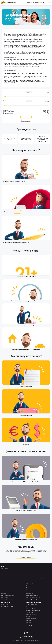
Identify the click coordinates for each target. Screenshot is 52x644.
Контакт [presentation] (28, 616)
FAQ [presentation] (27, 607)
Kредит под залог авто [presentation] (6, 599)
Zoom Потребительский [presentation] (32, 572)
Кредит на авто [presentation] (5, 597)
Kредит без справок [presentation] (31, 576)
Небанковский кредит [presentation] (31, 584)
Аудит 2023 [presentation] (29, 622)
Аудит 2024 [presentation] (29, 626)
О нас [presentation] (28, 2)
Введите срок (7, 101)
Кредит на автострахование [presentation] (8, 595)
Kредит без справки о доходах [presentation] (33, 580)
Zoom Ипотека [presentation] (5, 7)
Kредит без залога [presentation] (30, 590)
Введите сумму (7, 92)
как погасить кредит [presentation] (31, 608)
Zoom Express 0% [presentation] (38, 2)
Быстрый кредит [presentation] (30, 582)
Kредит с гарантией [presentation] (31, 586)
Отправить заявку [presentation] (26, 557)
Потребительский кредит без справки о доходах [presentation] (38, 578)
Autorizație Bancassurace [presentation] (7, 607)
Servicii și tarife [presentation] (5, 605)
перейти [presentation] (17, 212)
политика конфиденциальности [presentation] (34, 610)
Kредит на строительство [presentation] (32, 595)
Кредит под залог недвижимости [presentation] (34, 599)
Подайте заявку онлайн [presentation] (32, 614)
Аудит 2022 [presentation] (29, 620)
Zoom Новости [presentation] (29, 612)
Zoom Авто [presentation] (4, 593)
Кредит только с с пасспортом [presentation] (33, 574)
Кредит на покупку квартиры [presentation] (33, 597)
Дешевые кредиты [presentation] (30, 588)
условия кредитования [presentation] (31, 605)
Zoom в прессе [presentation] (4, 569)
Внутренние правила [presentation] (31, 618)
